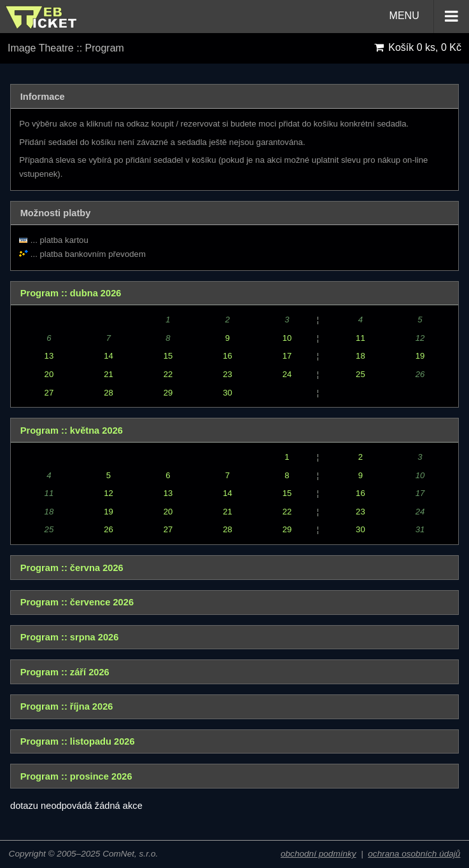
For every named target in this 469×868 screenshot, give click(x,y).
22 (168, 374)
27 (49, 393)
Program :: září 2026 (65, 672)
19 (420, 356)
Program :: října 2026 (67, 706)
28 (108, 393)
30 (227, 393)
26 (108, 529)
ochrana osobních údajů (414, 854)
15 (168, 356)
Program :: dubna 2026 (71, 293)
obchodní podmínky (318, 854)
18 (360, 356)
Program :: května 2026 (72, 431)
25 (360, 374)
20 (49, 374)
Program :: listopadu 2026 (78, 741)
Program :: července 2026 (77, 602)
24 (287, 374)
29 (168, 393)
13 (49, 356)
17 (287, 356)
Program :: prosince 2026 (76, 776)
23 (227, 374)
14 (108, 356)
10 (287, 338)
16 (227, 356)
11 (360, 338)
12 (108, 493)
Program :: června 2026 (72, 568)
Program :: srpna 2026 (70, 637)
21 (108, 374)
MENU (429, 17)
